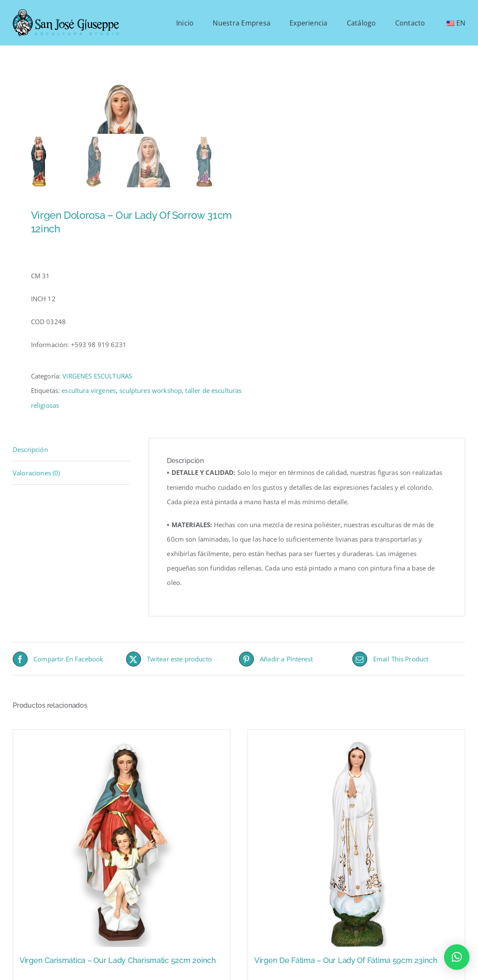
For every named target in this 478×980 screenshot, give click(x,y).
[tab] (72, 484)
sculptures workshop (150, 426)
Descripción (30, 484)
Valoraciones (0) (36, 508)
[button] (457, 957)
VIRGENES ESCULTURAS (97, 411)
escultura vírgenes (89, 426)
